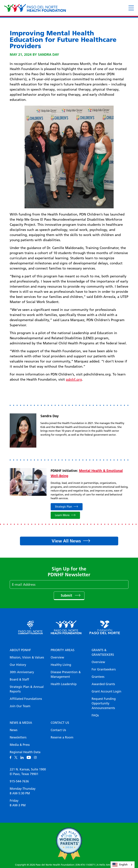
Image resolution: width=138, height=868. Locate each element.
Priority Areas (63, 650)
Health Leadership (64, 684)
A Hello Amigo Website (110, 865)
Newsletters (18, 737)
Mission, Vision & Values (27, 657)
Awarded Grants (103, 684)
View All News (66, 541)
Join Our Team (20, 706)
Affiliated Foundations (26, 699)
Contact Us (60, 723)
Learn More (62, 515)
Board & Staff (19, 679)
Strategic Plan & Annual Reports (27, 689)
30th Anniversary (22, 672)
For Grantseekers (104, 669)
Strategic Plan (64, 507)
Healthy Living (61, 665)
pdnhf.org (74, 379)
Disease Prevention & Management (66, 674)
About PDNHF (20, 650)
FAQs (95, 715)
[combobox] (123, 865)
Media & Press (20, 745)
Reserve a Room (62, 737)
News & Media (21, 723)
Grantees (98, 677)
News (14, 730)
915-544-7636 (19, 781)
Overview (57, 657)
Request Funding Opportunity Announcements (104, 703)
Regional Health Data (25, 752)
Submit (67, 595)
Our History (18, 665)
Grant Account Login (106, 691)
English (120, 865)
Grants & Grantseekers (103, 652)
